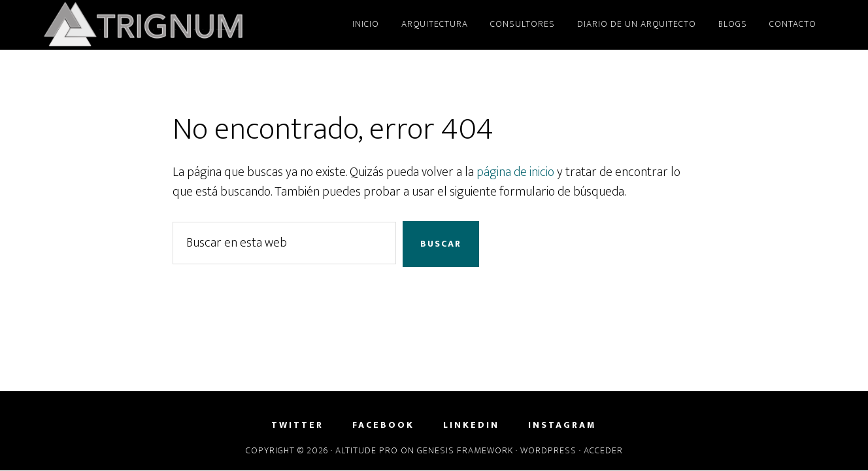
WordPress (548, 450)
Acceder (603, 450)
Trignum (159, 25)
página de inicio (515, 172)
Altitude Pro (367, 450)
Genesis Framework (465, 450)
